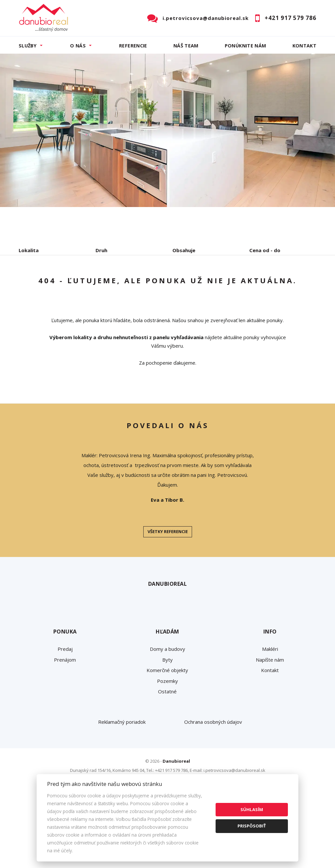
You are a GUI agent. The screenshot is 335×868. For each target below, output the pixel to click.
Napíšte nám (270, 722)
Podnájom (43, 300)
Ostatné (167, 754)
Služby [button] (28, 46)
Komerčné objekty (167, 733)
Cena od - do (265, 250)
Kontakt (305, 46)
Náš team (186, 46)
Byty (167, 722)
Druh (101, 250)
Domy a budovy (167, 712)
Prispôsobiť (252, 826)
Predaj (39, 284)
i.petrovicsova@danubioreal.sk (206, 18)
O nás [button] (78, 46)
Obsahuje (184, 250)
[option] (167, 130)
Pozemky (167, 744)
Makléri (270, 712)
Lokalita (29, 250)
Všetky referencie (168, 594)
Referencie (133, 46)
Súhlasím (252, 809)
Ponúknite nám (246, 46)
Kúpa (117, 284)
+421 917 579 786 (291, 18)
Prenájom (79, 284)
